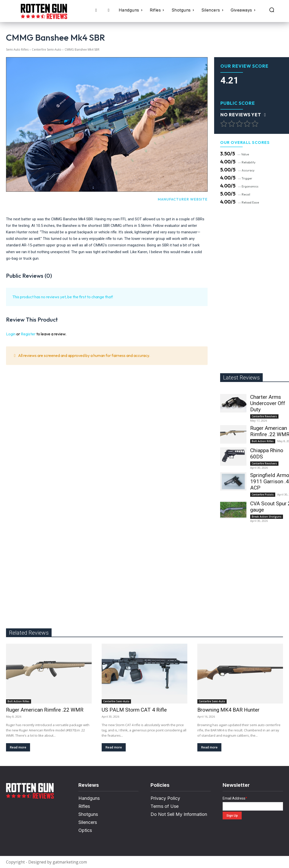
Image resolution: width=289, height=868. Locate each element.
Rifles (84, 806)
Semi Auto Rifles (17, 50)
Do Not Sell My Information (179, 814)
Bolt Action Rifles (263, 441)
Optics (85, 830)
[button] (272, 10)
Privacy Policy (165, 798)
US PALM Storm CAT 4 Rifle (134, 710)
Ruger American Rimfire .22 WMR (45, 710)
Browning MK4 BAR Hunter (228, 710)
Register (28, 334)
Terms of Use (165, 806)
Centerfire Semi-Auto (47, 50)
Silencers (88, 822)
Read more (18, 747)
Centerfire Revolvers (264, 416)
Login (11, 334)
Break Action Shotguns (267, 517)
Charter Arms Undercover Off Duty (268, 403)
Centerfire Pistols (263, 495)
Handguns (89, 798)
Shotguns (88, 814)
